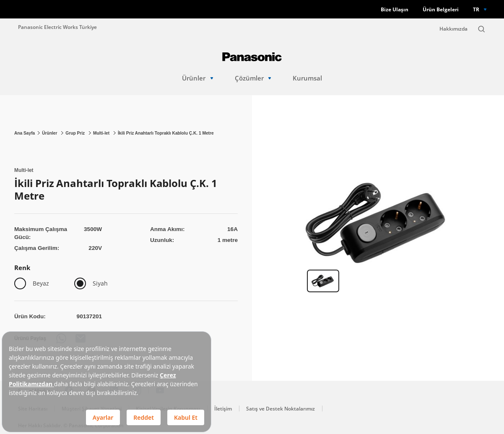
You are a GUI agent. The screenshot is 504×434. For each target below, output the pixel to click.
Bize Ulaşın (395, 9)
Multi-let (102, 133)
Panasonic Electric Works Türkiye (57, 27)
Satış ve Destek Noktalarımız (281, 409)
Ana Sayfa (25, 133)
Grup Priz (76, 133)
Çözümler (253, 78)
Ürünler (197, 78)
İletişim (223, 409)
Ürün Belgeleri (441, 9)
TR (476, 9)
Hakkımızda (453, 29)
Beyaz (41, 283)
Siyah (100, 283)
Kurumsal (307, 78)
